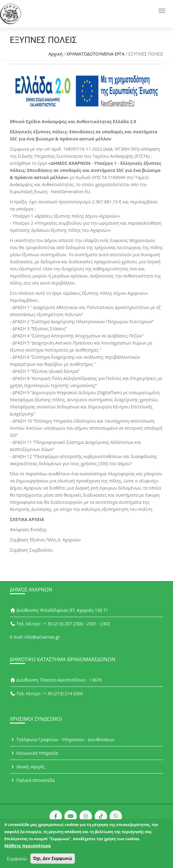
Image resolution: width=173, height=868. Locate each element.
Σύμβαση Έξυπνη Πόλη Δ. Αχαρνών (45, 540)
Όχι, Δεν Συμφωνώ (53, 860)
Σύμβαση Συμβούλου (31, 550)
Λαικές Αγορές (28, 767)
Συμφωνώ (17, 860)
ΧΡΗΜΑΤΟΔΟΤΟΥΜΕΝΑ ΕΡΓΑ (95, 54)
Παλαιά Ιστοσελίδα (32, 780)
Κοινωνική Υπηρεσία (34, 753)
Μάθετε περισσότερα (28, 847)
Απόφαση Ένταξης (28, 530)
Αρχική (56, 54)
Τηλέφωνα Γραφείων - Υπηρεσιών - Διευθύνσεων (62, 739)
